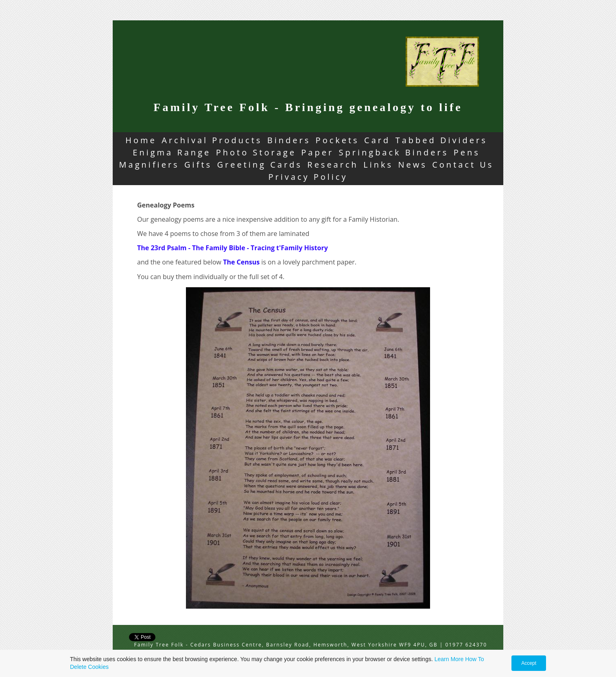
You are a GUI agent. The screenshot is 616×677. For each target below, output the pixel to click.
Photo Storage (256, 152)
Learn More (449, 659)
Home (141, 140)
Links (378, 165)
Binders (289, 140)
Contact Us (463, 165)
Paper (317, 152)
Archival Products (212, 140)
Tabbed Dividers (441, 140)
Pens (467, 152)
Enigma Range (172, 152)
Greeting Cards (260, 165)
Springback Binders (394, 152)
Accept (529, 663)
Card (377, 140)
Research (333, 165)
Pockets (337, 140)
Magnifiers (149, 165)
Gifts (198, 165)
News (412, 165)
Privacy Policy (308, 177)
